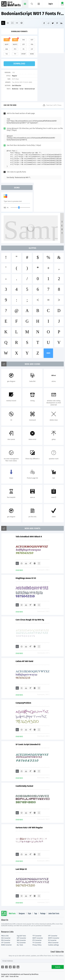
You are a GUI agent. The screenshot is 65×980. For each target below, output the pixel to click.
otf (24, 44)
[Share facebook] (44, 23)
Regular (15, 76)
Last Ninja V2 (21, 869)
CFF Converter (6, 943)
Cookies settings (53, 945)
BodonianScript (30, 89)
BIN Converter (21, 940)
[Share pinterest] (57, 23)
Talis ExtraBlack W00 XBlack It (29, 537)
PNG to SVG (5, 936)
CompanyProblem (23, 703)
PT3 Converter (37, 940)
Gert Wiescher (17, 86)
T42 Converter (21, 943)
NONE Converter (6, 945)
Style (29, 914)
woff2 (15, 44)
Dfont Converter (53, 943)
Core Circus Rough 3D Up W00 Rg (30, 620)
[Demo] (12, 23)
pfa (32, 44)
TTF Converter (37, 936)
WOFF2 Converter (54, 938)
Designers (22, 914)
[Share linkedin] (61, 23)
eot (32, 40)
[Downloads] (26, 563)
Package (43, 914)
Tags (36, 914)
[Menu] (39, 4)
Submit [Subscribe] (58, 967)
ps (23, 49)
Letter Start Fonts (54, 914)
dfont (24, 54)
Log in (51, 4)
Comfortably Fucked (24, 786)
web (15, 40)
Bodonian (15, 89)
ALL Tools (20, 945)
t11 (15, 54)
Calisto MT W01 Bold (24, 661)
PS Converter (52, 940)
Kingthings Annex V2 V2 (26, 578)
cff (32, 49)
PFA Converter (6, 940)
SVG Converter (6, 938)
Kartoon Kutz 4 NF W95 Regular (29, 828)
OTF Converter (53, 936)
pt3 (15, 49)
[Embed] (35, 563)
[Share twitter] (53, 23)
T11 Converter (37, 943)
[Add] (3, 23)
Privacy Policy (37, 945)
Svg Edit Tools (21, 936)
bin (7, 49)
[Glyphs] (17, 23)
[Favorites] (8, 23)
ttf (7, 40)
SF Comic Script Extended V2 (28, 744)
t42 (7, 54)
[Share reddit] (48, 23)
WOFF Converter (38, 938)
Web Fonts (12, 914)
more (48, 353)
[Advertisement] (52, 41)
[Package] (22, 23)
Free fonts (11, 4)
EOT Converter (21, 938)
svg (24, 40)
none (32, 54)
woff (7, 44)
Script (21, 89)
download (19, 64)
